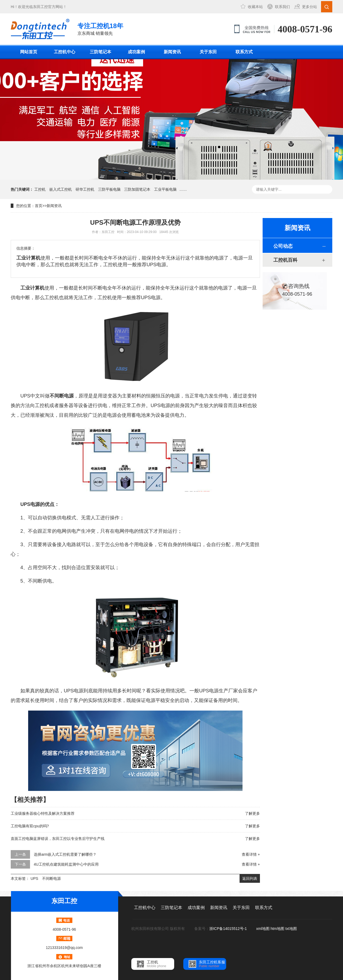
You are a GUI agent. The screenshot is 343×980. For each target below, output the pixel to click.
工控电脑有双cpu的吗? (30, 826)
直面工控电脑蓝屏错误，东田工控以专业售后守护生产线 (58, 839)
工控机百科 (285, 260)
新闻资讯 (172, 52)
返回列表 (250, 878)
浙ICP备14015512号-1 (229, 929)
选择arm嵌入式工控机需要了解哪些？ (65, 854)
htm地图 (277, 929)
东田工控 (40, 7)
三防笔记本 (100, 52)
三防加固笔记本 (137, 189)
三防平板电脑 (109, 189)
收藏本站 (255, 7)
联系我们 (282, 7)
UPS (34, 878)
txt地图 (291, 929)
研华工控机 (85, 189)
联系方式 (244, 52)
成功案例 (136, 52)
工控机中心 (65, 52)
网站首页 (29, 52)
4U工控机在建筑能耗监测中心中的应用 (66, 864)
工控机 (40, 189)
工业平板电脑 (165, 189)
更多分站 (310, 7)
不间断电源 (51, 878)
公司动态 (283, 246)
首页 (39, 206)
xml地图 (263, 929)
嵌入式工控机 (61, 189)
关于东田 (208, 52)
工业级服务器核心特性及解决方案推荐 (43, 813)
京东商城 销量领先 (100, 29)
